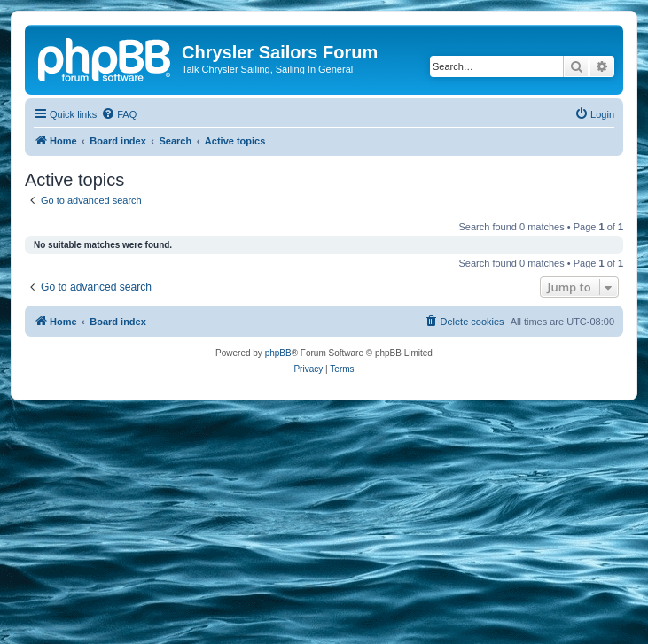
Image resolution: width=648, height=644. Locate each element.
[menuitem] (119, 114)
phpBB (278, 353)
